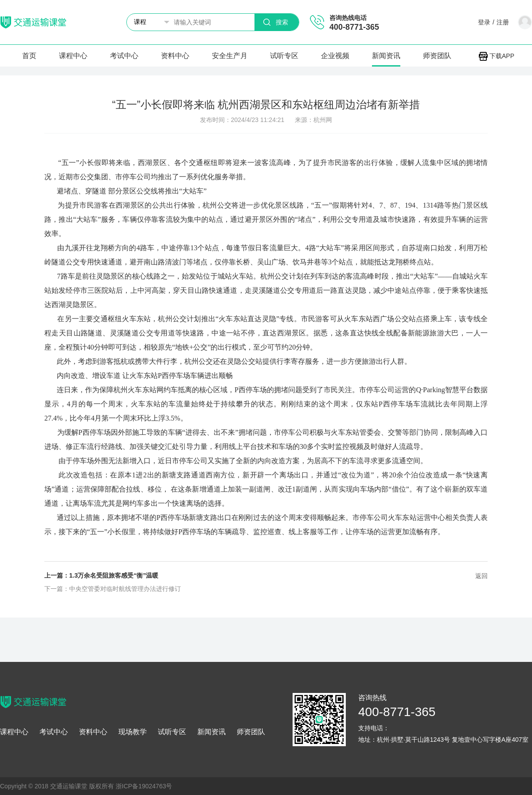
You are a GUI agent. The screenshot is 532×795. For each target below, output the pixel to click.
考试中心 (124, 56)
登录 (484, 22)
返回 (481, 576)
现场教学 (133, 732)
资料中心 (175, 56)
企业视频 (335, 56)
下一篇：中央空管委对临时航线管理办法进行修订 (113, 589)
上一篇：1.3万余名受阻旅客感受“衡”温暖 (101, 575)
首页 (29, 56)
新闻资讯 (386, 56)
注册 (503, 22)
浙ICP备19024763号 (144, 786)
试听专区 (284, 56)
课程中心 (73, 56)
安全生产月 (230, 56)
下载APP (497, 56)
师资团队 (437, 56)
